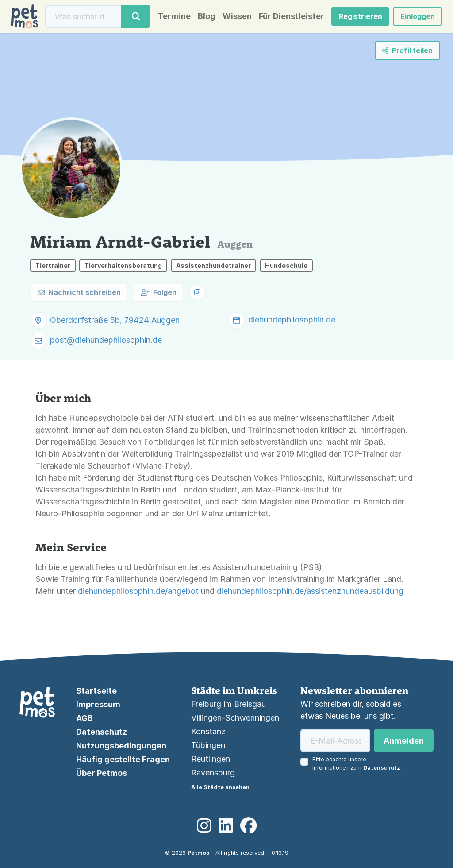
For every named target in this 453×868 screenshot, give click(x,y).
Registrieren (361, 16)
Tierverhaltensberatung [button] (123, 265)
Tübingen (208, 745)
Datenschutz (102, 732)
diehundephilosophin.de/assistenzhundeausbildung (310, 591)
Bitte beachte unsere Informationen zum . (357, 763)
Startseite (96, 691)
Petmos (198, 853)
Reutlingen (211, 759)
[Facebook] (248, 826)
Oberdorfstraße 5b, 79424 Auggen (115, 320)
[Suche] (83, 16)
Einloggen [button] (418, 16)
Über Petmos (102, 773)
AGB (84, 718)
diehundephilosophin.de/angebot (138, 591)
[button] (197, 292)
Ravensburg (213, 773)
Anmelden (404, 741)
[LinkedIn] (226, 826)
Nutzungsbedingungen (121, 746)
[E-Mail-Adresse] (335, 740)
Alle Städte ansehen (220, 787)
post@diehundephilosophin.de (106, 340)
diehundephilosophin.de (292, 320)
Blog (207, 16)
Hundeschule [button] (286, 265)
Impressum (98, 704)
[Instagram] (204, 826)
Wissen (237, 16)
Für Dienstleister (292, 16)
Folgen (159, 292)
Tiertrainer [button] (53, 265)
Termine (174, 16)
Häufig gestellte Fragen (123, 759)
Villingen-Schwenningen (235, 718)
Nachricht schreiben (79, 292)
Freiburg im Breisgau (228, 704)
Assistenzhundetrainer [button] (213, 265)
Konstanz (208, 731)
